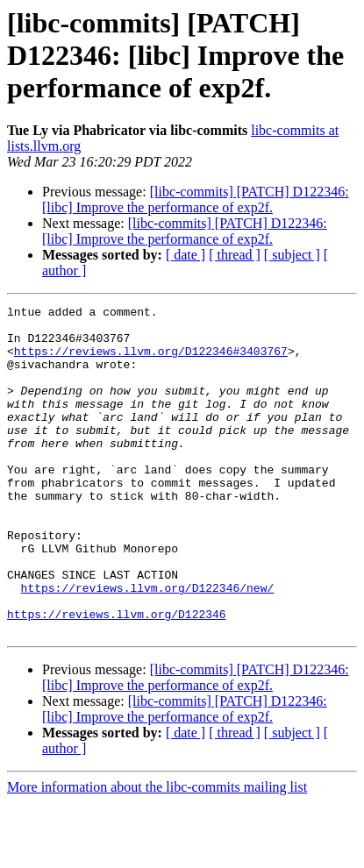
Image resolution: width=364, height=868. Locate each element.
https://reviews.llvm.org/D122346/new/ (148, 645)
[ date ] (186, 255)
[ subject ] (292, 255)
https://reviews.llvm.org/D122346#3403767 (151, 361)
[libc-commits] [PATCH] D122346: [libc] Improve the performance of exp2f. (196, 199)
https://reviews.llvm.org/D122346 (117, 677)
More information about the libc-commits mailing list (157, 853)
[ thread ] (235, 255)
